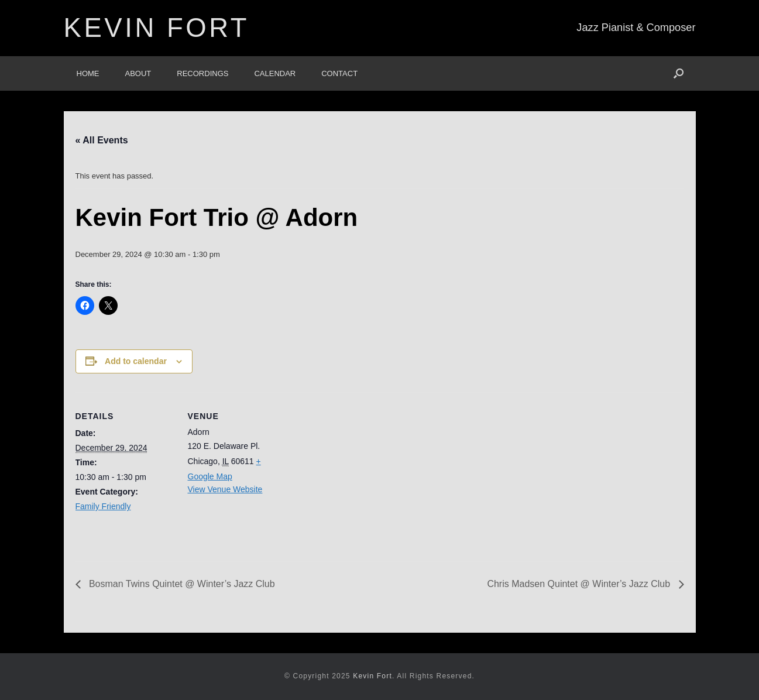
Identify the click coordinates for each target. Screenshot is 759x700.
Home (88, 73)
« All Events (102, 140)
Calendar (275, 73)
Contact (339, 73)
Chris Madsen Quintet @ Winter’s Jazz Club (580, 584)
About (138, 73)
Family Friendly (103, 506)
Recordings (202, 73)
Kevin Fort (372, 676)
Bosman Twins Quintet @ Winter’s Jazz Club (181, 584)
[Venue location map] (362, 473)
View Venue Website (225, 489)
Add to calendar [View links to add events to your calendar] (136, 361)
